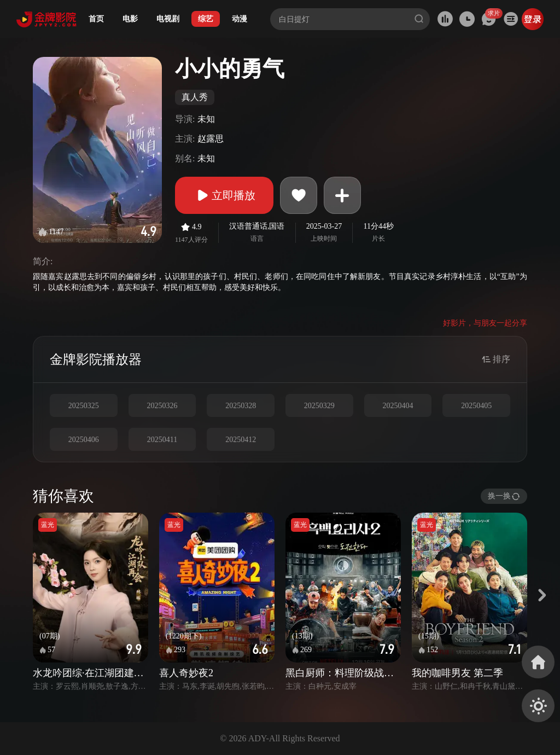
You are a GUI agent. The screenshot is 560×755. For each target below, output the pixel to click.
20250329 (319, 406)
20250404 (398, 406)
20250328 (241, 406)
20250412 (241, 440)
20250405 (476, 406)
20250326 (162, 406)
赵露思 (211, 139)
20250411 (162, 440)
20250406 (84, 440)
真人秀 (195, 97)
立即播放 (224, 195)
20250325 (84, 406)
